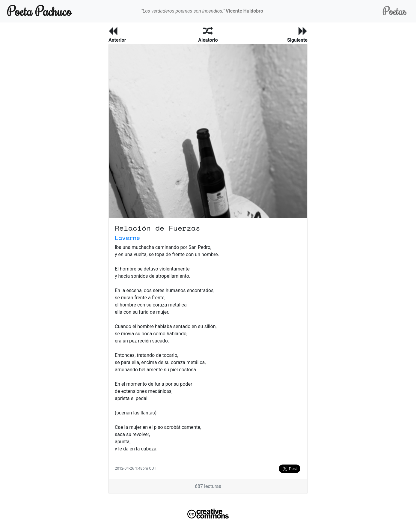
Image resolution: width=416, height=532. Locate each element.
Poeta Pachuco (39, 11)
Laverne (127, 238)
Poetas (395, 11)
